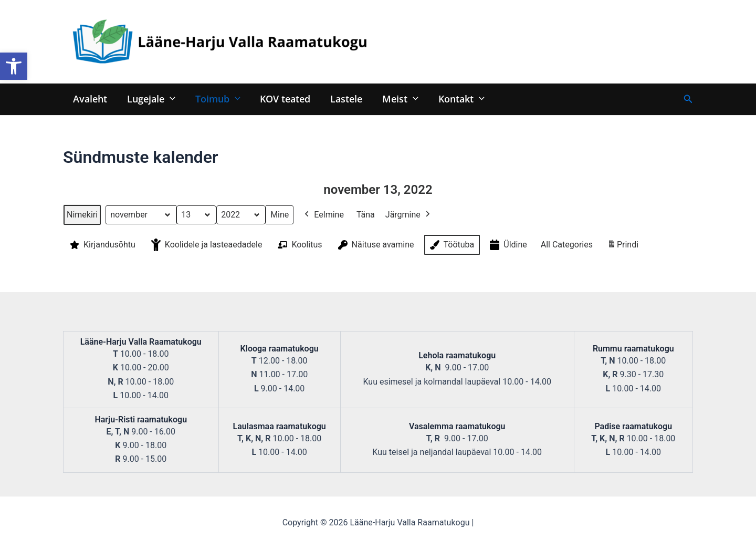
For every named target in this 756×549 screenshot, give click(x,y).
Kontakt (455, 99)
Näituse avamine (375, 245)
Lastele (342, 99)
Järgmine (409, 215)
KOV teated (282, 99)
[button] (14, 66)
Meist (395, 99)
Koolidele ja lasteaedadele (206, 245)
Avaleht (90, 99)
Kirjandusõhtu (102, 245)
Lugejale (150, 99)
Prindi (623, 247)
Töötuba (451, 245)
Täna (366, 215)
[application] (168, 99)
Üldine (507, 245)
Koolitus (299, 245)
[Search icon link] (688, 99)
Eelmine (323, 215)
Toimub (215, 99)
